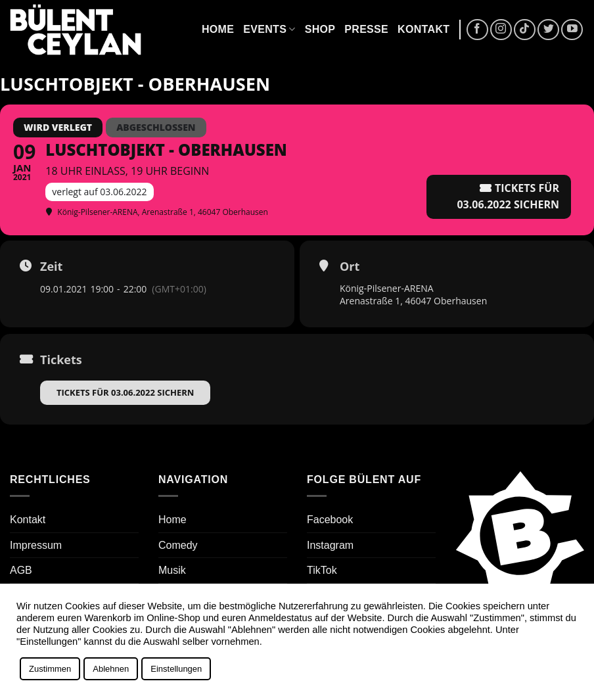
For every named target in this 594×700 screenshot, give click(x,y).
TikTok (322, 570)
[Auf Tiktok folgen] (525, 30)
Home (218, 29)
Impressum (36, 545)
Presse (366, 29)
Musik (172, 570)
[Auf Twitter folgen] (548, 30)
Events (269, 29)
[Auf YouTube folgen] (572, 30)
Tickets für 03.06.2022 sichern (125, 392)
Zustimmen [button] (50, 669)
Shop (320, 29)
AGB (21, 570)
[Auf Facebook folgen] (477, 30)
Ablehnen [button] (111, 669)
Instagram (330, 545)
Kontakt (423, 29)
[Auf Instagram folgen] (501, 30)
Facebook (330, 520)
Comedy (178, 545)
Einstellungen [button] (176, 669)
